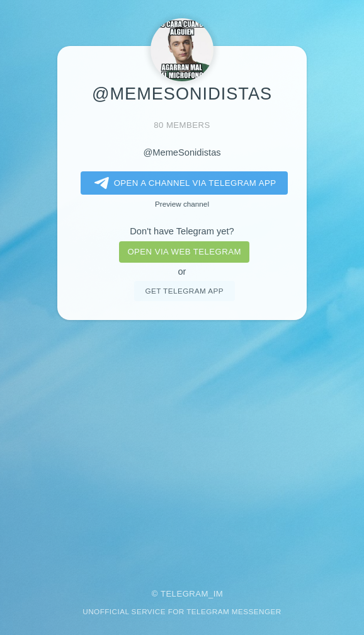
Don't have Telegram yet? (182, 231)
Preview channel (182, 204)
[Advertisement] (182, 446)
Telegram (185, 594)
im (219, 594)
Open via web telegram (184, 252)
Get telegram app (184, 291)
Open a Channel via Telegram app (183, 183)
